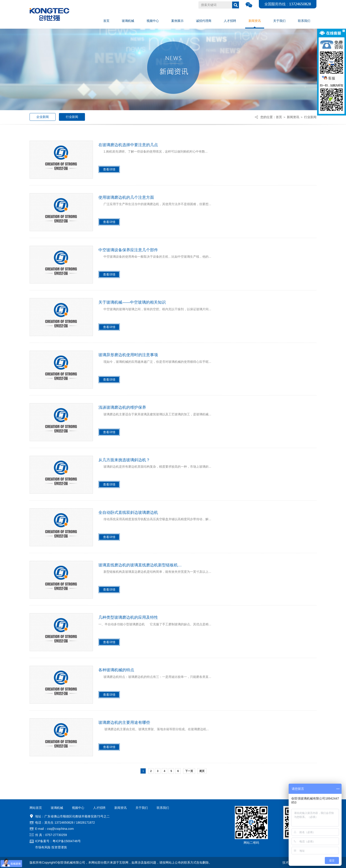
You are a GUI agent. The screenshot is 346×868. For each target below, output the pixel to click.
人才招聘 (99, 808)
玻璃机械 (57, 808)
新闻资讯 (293, 117)
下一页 (189, 771)
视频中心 (78, 808)
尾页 (202, 771)
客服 (329, 78)
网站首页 (36, 808)
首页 (279, 117)
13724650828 (64, 823)
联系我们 (163, 808)
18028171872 (85, 823)
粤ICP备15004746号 (67, 841)
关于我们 (142, 808)
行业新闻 (72, 117)
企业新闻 (43, 117)
